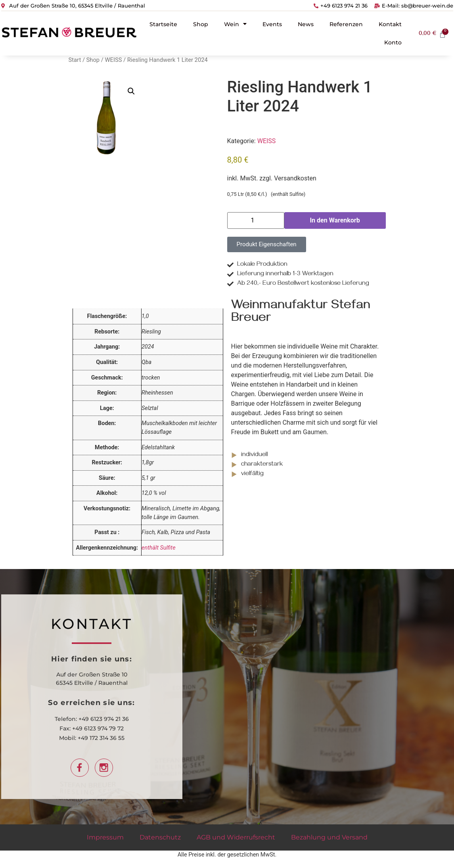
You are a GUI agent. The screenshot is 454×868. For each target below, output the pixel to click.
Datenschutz (160, 837)
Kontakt (390, 24)
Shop (201, 24)
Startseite (163, 24)
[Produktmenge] (256, 220)
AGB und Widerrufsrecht (236, 837)
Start (75, 60)
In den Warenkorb (335, 220)
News (306, 24)
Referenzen (346, 24)
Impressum (105, 837)
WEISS (114, 60)
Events (272, 24)
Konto (393, 42)
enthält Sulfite (159, 548)
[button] (131, 91)
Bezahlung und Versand (329, 837)
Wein (235, 24)
